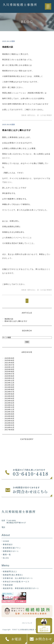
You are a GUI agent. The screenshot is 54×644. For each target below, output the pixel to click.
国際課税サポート (11, 551)
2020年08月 (10, 372)
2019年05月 (10, 396)
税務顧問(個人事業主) (13, 575)
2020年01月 (10, 378)
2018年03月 (10, 423)
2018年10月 (10, 412)
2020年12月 (10, 367)
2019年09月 (10, 387)
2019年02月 (10, 403)
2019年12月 (10, 380)
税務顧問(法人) (10, 571)
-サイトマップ (27, 623)
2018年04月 (10, 421)
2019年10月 (10, 385)
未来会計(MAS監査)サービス (16, 582)
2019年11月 (10, 383)
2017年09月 (10, 430)
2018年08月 (10, 416)
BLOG (6, 558)
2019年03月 (10, 401)
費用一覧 (7, 555)
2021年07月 (10, 365)
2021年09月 (10, 363)
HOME (6, 541)
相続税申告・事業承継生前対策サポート (21, 588)
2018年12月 (10, 407)
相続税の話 (8, 47)
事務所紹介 (8, 544)
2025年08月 (10, 360)
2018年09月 (10, 414)
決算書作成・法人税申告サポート (18, 578)
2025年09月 (10, 358)
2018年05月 (10, 418)
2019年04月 (10, 398)
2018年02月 (10, 425)
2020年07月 (10, 374)
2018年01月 (10, 427)
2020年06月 (10, 376)
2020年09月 (10, 369)
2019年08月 (10, 389)
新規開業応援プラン (12, 548)
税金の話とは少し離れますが (16, 130)
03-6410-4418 (12, 527)
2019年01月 (10, 405)
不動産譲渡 (8, 585)
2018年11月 (10, 410)
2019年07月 (10, 392)
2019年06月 (10, 394)
